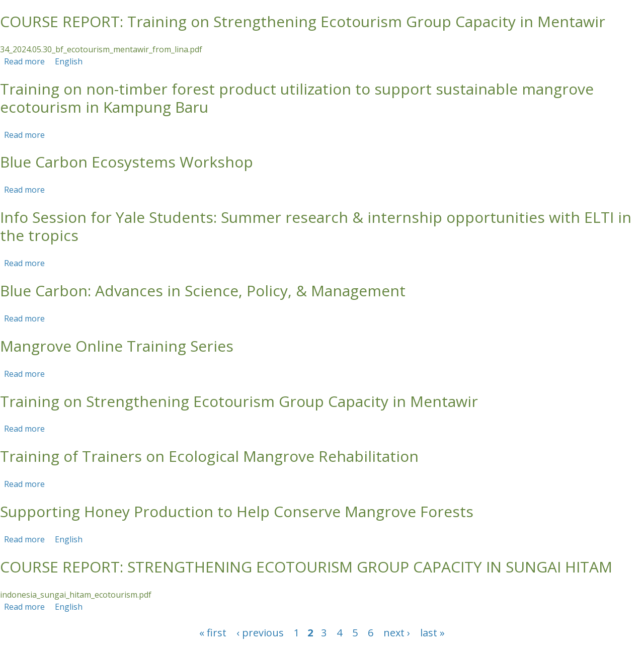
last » (432, 633)
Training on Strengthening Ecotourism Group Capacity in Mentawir (239, 401)
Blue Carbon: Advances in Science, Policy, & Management (203, 291)
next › (397, 633)
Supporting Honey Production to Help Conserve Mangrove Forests (237, 511)
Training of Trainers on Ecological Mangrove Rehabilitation (209, 456)
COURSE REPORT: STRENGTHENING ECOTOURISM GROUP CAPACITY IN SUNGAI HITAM (306, 567)
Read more (24, 61)
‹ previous (260, 633)
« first (213, 633)
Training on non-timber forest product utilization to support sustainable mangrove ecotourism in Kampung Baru (297, 98)
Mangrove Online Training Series (117, 346)
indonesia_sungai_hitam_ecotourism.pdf (76, 595)
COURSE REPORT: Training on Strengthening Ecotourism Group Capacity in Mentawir (303, 21)
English (69, 61)
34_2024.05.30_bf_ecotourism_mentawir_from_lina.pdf (101, 49)
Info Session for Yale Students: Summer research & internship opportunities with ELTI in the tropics (316, 226)
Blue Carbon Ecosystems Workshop (127, 162)
